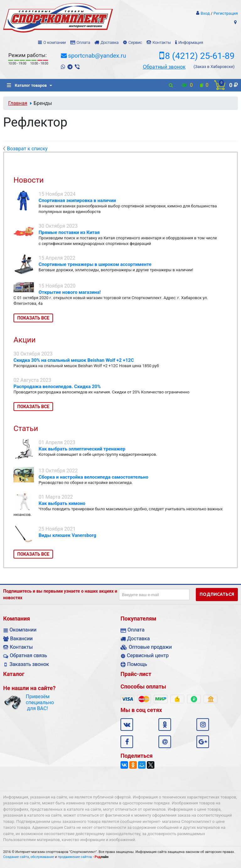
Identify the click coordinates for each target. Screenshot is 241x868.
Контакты (162, 42)
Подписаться (217, 594)
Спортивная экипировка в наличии (77, 200)
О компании (55, 42)
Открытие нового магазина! (70, 292)
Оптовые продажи (150, 647)
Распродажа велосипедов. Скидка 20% (57, 387)
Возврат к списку (25, 149)
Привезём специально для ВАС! (37, 702)
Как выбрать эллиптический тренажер (82, 449)
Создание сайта (16, 857)
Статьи (26, 429)
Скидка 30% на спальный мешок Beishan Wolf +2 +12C (74, 360)
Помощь (137, 664)
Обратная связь (28, 655)
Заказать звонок (29, 664)
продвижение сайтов (75, 857)
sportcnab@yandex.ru (97, 56)
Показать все (33, 318)
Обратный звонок (164, 67)
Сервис (135, 42)
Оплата (83, 42)
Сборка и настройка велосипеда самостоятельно (94, 477)
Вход (205, 13)
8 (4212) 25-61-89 (200, 56)
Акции (25, 340)
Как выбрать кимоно (62, 503)
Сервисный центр (148, 655)
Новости (29, 180)
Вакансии (21, 639)
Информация (191, 42)
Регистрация (226, 13)
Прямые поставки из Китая (69, 232)
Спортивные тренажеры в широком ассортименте (95, 264)
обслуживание (42, 857)
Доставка (109, 42)
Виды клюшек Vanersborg (67, 535)
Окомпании (23, 630)
